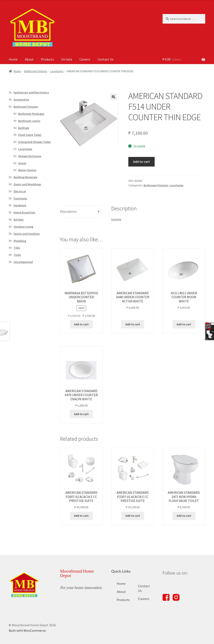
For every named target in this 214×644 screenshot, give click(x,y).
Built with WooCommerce (27, 630)
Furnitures (20, 198)
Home (13, 59)
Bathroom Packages (31, 114)
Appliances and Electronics (31, 92)
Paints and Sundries (27, 234)
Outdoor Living (23, 227)
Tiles (17, 248)
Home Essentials (24, 212)
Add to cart (141, 162)
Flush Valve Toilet (30, 135)
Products (47, 59)
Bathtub (24, 128)
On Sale (67, 59)
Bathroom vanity (29, 121)
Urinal (22, 163)
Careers (85, 59)
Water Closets (27, 170)
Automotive (21, 100)
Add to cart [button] (81, 324)
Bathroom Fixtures (36, 71)
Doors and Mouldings (27, 184)
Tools (17, 255)
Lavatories (57, 71)
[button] (113, 97)
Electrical (20, 191)
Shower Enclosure (30, 156)
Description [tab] (68, 211)
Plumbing (20, 241)
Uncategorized (23, 262)
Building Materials (25, 177)
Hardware (20, 205)
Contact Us (106, 59)
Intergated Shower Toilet (34, 142)
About (29, 59)
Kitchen (19, 220)
